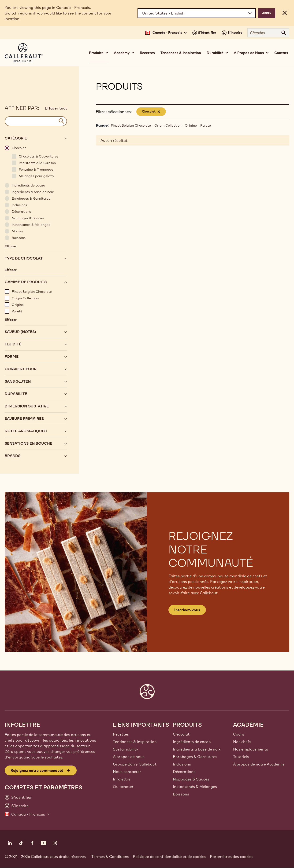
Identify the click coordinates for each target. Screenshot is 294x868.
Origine (191, 125)
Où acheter (123, 787)
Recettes (147, 53)
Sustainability (125, 749)
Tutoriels (241, 757)
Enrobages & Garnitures (195, 757)
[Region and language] (197, 13)
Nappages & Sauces (191, 779)
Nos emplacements (251, 749)
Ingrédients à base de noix (197, 749)
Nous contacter (127, 772)
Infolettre (122, 779)
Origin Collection (168, 125)
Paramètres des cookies (232, 857)
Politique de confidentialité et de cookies (169, 857)
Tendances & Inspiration (181, 53)
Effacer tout (56, 108)
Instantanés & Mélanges (195, 787)
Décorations (184, 772)
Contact (281, 53)
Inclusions (182, 764)
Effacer (11, 246)
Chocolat (181, 734)
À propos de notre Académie (259, 764)
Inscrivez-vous (187, 610)
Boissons (181, 794)
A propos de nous (129, 757)
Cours (239, 734)
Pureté (206, 125)
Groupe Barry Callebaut (135, 764)
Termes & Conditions (110, 857)
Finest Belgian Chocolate (131, 125)
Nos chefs (242, 742)
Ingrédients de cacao (192, 742)
